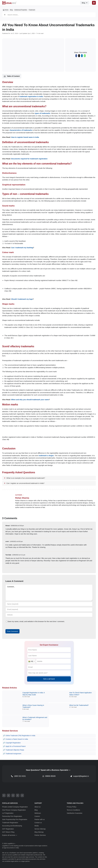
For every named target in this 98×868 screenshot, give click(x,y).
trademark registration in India (31, 96)
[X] (79, 56)
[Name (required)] (49, 604)
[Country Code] (31, 661)
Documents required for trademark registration (29, 159)
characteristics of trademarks (21, 130)
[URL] (49, 615)
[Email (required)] (49, 609)
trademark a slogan (46, 456)
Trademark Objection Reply (15, 750)
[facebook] (4, 795)
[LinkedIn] (82, 56)
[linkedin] (22, 795)
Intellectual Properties (21, 10)
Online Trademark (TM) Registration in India (20, 736)
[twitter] (8, 795)
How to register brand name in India (25, 137)
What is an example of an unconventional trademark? (26, 478)
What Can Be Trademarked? (79, 705)
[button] (12, 76)
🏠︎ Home (6, 10)
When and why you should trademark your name (30, 400)
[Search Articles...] (49, 15)
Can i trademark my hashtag (22, 248)
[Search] (5, 15)
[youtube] (18, 795)
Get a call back (49, 679)
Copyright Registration (13, 743)
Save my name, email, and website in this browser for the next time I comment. (36, 621)
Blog (11, 10)
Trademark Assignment (13, 754)
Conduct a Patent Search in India (17, 739)
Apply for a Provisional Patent (16, 746)
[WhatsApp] (85, 56)
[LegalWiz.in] (9, 2)
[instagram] (13, 795)
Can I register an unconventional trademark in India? (25, 483)
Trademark (32, 10)
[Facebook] (76, 56)
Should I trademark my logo (22, 299)
